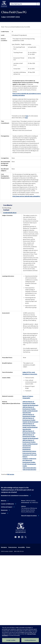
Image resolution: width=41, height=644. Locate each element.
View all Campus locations (29, 516)
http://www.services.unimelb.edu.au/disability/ (26, 196)
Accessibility (22, 547)
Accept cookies (11, 640)
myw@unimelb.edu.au (10, 213)
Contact (3, 513)
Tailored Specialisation (29, 468)
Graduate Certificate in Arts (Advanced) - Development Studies (29, 460)
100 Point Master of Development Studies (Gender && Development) (30, 403)
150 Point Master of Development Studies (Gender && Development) (30, 420)
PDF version (11, 474)
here (27, 116)
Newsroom (4, 510)
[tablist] (25, 4)
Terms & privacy (12, 547)
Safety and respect (7, 507)
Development (27, 448)
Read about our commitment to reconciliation (15, 495)
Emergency (4, 547)
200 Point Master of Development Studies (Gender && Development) (30, 437)
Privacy (28, 547)
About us (4, 501)
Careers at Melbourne (7, 504)
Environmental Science (29, 451)
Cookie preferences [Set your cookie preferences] (30, 640)
